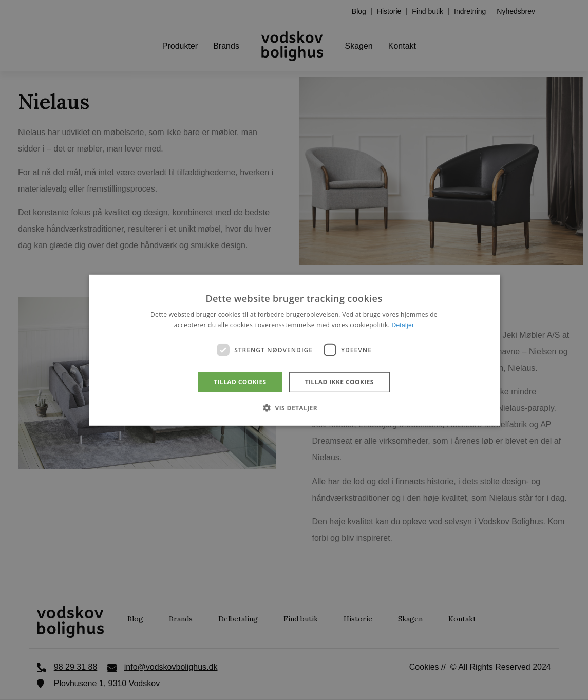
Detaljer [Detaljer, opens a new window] (403, 325)
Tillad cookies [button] (240, 382)
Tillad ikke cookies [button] (339, 382)
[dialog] (294, 350)
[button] (294, 408)
